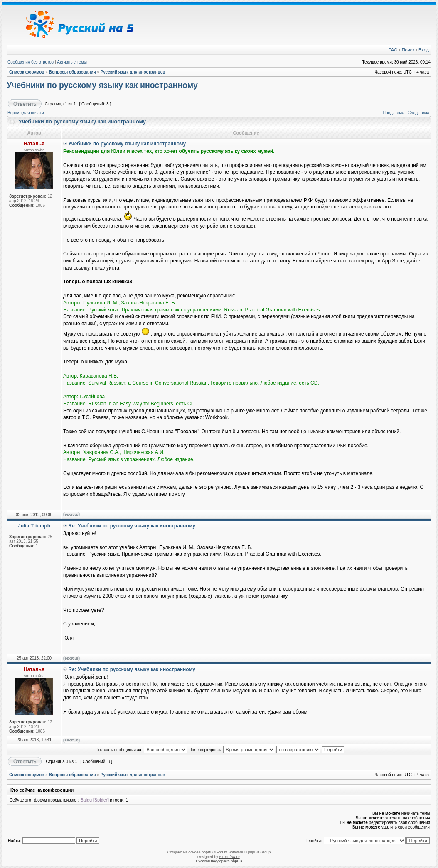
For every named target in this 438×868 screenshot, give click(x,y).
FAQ (393, 50)
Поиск (408, 50)
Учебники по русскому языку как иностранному (102, 85)
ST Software (229, 857)
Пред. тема (394, 113)
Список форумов (27, 72)
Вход (424, 50)
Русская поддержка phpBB (219, 861)
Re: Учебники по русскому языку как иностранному (132, 526)
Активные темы (72, 62)
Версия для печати (26, 113)
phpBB (207, 852)
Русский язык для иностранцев (133, 72)
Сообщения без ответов (31, 62)
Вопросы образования (73, 72)
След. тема (418, 113)
